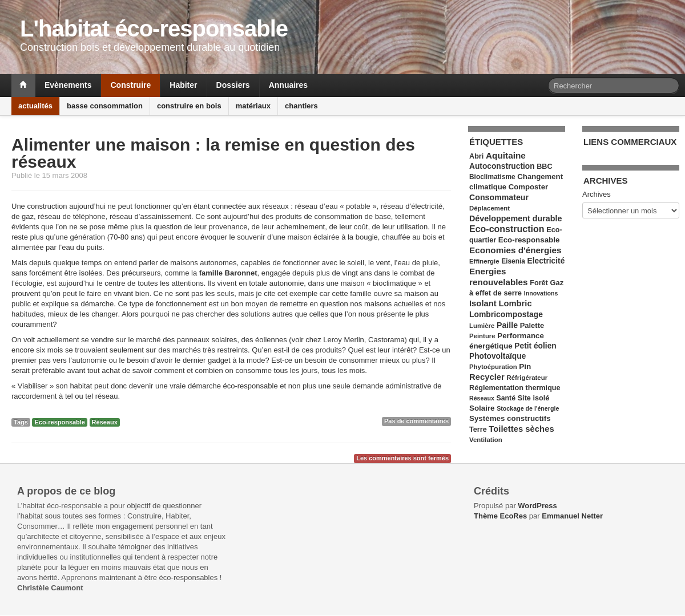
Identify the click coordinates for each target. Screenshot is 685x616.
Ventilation (486, 440)
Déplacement (489, 208)
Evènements (68, 85)
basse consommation (105, 106)
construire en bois (189, 106)
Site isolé (534, 398)
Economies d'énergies (515, 250)
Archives (597, 194)
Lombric (515, 303)
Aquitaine (506, 155)
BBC (544, 167)
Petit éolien (535, 346)
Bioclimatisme (492, 177)
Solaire (482, 408)
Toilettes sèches (521, 429)
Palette (532, 325)
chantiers (301, 106)
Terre (478, 429)
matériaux (253, 106)
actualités (35, 106)
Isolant (483, 303)
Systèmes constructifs (510, 418)
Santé (506, 398)
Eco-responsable (60, 422)
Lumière (482, 326)
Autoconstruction (502, 166)
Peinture (482, 336)
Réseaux (105, 422)
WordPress (537, 506)
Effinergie (484, 261)
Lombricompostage (506, 314)
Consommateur (499, 197)
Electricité (546, 261)
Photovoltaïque (497, 356)
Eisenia (513, 261)
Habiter (183, 85)
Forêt (539, 283)
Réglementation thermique (515, 388)
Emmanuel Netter (572, 516)
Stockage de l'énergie (528, 408)
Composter (528, 187)
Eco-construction (507, 229)
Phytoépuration (493, 367)
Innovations (541, 293)
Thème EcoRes (500, 516)
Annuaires (288, 85)
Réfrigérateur (527, 378)
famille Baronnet (228, 273)
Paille (507, 325)
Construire (130, 85)
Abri (476, 156)
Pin (525, 366)
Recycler (487, 377)
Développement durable (515, 218)
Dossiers (233, 85)
